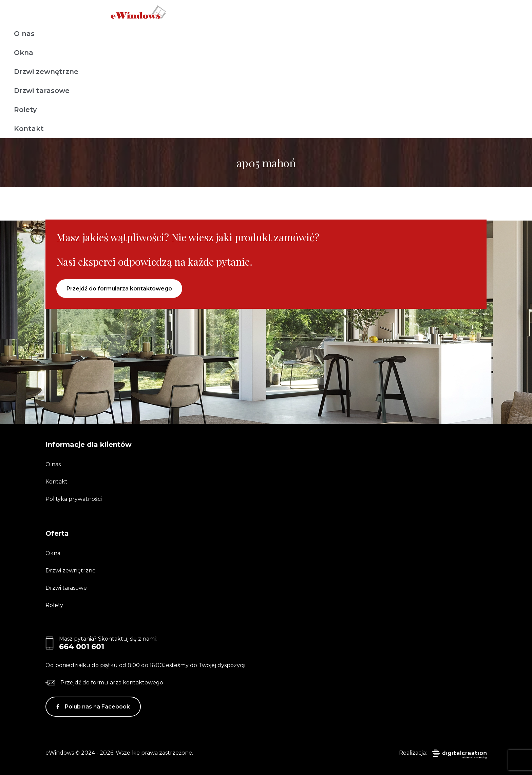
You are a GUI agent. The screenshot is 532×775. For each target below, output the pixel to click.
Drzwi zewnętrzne (46, 72)
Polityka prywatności (74, 499)
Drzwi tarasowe (42, 91)
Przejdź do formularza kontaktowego (119, 289)
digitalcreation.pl (459, 754)
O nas (24, 34)
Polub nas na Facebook (97, 707)
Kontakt (29, 129)
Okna (24, 53)
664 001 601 (82, 647)
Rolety (25, 110)
